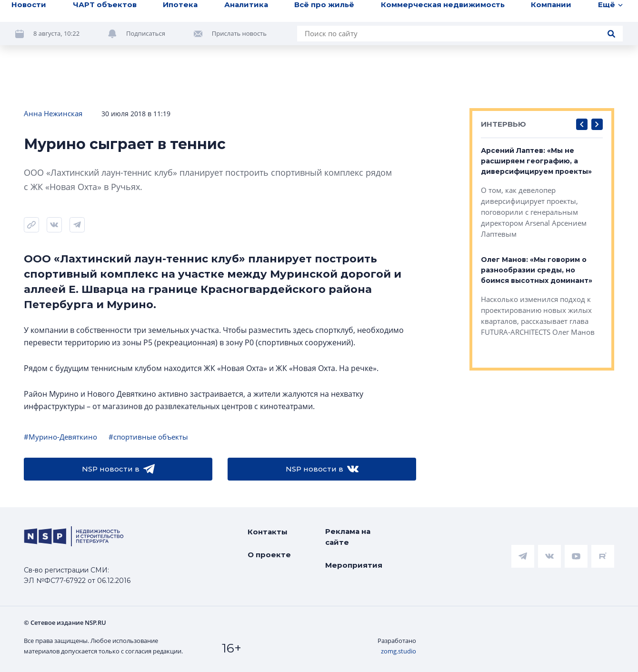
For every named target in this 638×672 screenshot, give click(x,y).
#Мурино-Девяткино (60, 437)
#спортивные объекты (148, 437)
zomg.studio (399, 651)
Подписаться (146, 33)
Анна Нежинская (53, 113)
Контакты (268, 532)
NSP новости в (118, 469)
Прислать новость (239, 33)
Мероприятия (354, 565)
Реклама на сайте (348, 537)
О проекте (269, 555)
